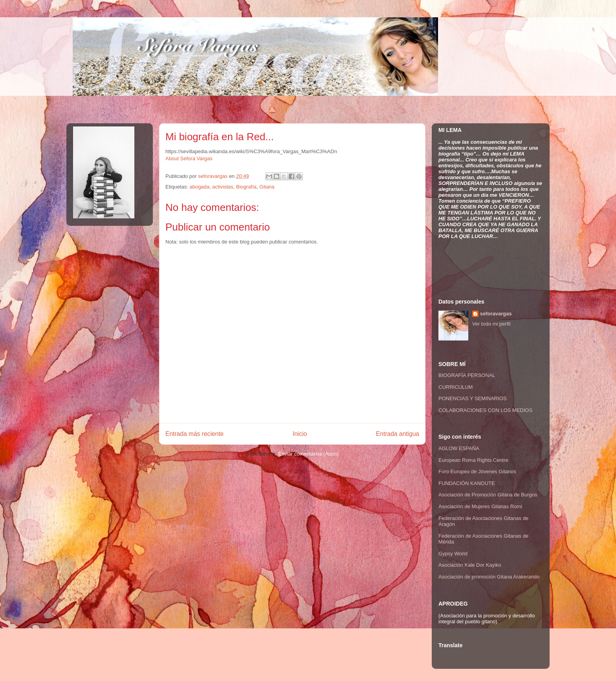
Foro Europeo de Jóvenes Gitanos (477, 471)
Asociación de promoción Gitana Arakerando (489, 577)
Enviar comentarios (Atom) (308, 454)
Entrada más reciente (194, 434)
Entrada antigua (398, 434)
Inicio (300, 434)
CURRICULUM (456, 387)
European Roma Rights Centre (473, 460)
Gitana (267, 187)
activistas (223, 187)
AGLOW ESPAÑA (459, 448)
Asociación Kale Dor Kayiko (470, 565)
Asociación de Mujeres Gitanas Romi (480, 506)
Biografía (246, 187)
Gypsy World (453, 554)
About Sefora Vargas (189, 158)
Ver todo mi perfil (491, 324)
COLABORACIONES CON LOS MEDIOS (485, 410)
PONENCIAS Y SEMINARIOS (473, 398)
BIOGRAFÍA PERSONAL (467, 375)
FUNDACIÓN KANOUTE (467, 483)
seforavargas (214, 176)
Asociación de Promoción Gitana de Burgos (488, 495)
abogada (199, 187)
